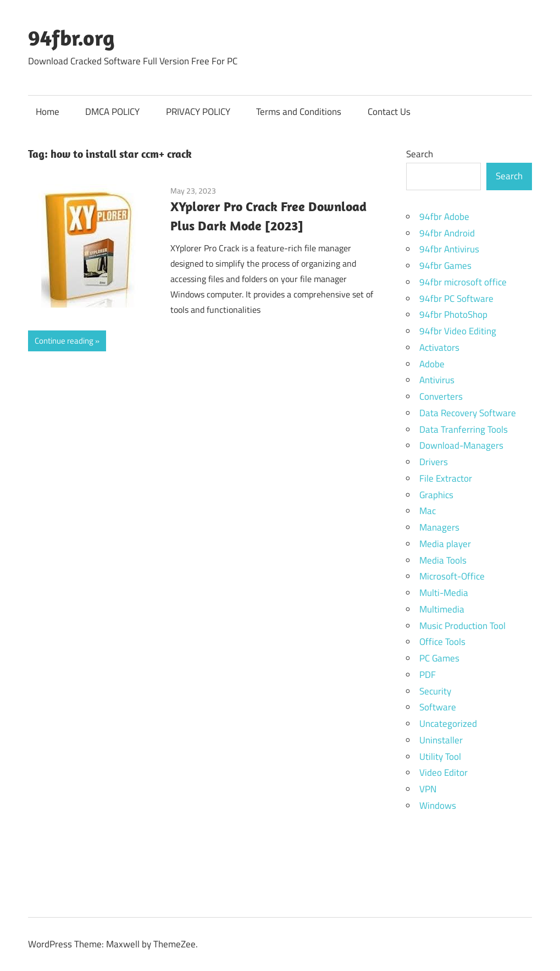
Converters (441, 396)
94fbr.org (71, 37)
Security (435, 691)
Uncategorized (448, 724)
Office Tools (442, 642)
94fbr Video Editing (458, 331)
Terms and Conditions (299, 112)
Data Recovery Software (468, 413)
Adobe (432, 364)
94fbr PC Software (456, 299)
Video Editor (443, 773)
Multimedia (442, 609)
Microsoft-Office (452, 576)
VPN (428, 789)
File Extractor (446, 478)
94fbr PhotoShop (453, 315)
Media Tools (443, 560)
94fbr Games (445, 266)
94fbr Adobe (444, 217)
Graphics (436, 495)
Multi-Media (444, 593)
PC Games (439, 658)
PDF (428, 675)
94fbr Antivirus (449, 249)
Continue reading (64, 341)
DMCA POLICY (112, 112)
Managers (439, 527)
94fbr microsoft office (463, 282)
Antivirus (437, 380)
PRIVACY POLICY (198, 112)
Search (420, 154)
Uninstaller (441, 740)
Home (48, 112)
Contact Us (389, 112)
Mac (428, 511)
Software (438, 707)
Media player (445, 544)
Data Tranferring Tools (464, 429)
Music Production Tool (462, 626)
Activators (439, 347)
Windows (438, 806)
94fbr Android (447, 233)
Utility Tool (440, 757)
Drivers (434, 462)
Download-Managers (461, 445)
